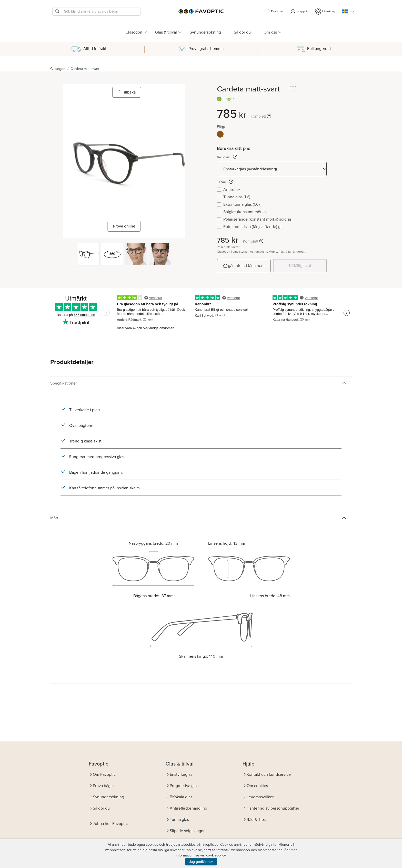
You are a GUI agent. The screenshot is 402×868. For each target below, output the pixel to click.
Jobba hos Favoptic (110, 824)
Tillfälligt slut (300, 266)
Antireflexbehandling (188, 808)
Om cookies (257, 786)
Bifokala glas (181, 797)
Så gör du (242, 32)
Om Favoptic (104, 774)
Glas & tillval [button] (166, 32)
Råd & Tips (256, 819)
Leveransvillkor (260, 797)
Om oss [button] (270, 32)
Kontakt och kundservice (269, 774)
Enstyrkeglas (181, 774)
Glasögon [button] (134, 32)
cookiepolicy (216, 855)
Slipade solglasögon (188, 831)
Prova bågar (103, 786)
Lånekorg (325, 12)
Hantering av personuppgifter (273, 808)
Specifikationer (64, 383)
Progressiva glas (184, 786)
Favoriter (274, 12)
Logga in (299, 12)
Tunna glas (179, 819)
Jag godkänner (201, 862)
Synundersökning (205, 32)
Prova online (124, 226)
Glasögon (58, 69)
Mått (54, 518)
